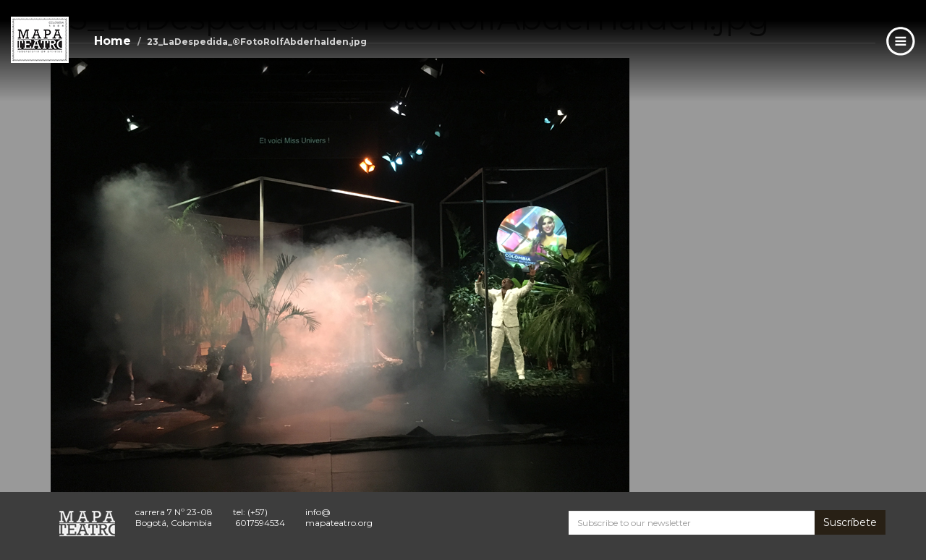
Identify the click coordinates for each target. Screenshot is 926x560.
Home (112, 41)
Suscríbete (850, 522)
